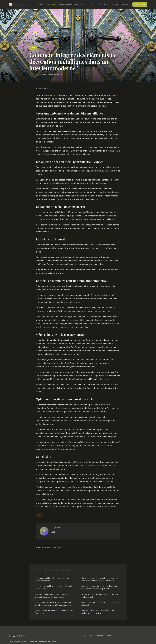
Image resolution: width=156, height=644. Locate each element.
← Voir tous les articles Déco (49, 547)
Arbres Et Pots (20, 4)
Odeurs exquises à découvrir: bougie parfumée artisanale (101, 604)
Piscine (115, 4)
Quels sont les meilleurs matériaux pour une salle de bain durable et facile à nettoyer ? (100, 579)
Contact (109, 635)
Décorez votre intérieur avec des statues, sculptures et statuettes (98, 612)
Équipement (80, 4)
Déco (54, 4)
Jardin (98, 4)
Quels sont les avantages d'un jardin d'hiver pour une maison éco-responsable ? (99, 587)
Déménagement (66, 4)
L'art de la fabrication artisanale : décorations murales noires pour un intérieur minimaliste (54, 604)
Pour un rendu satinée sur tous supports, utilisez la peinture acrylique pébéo (52, 596)
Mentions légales (96, 635)
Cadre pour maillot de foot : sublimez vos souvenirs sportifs (52, 579)
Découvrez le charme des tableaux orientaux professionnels (100, 596)
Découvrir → (140, 4)
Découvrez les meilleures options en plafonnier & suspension (54, 587)
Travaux (125, 4)
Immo (90, 4)
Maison (107, 4)
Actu (47, 4)
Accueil (39, 4)
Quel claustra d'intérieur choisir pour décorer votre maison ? (54, 612)
